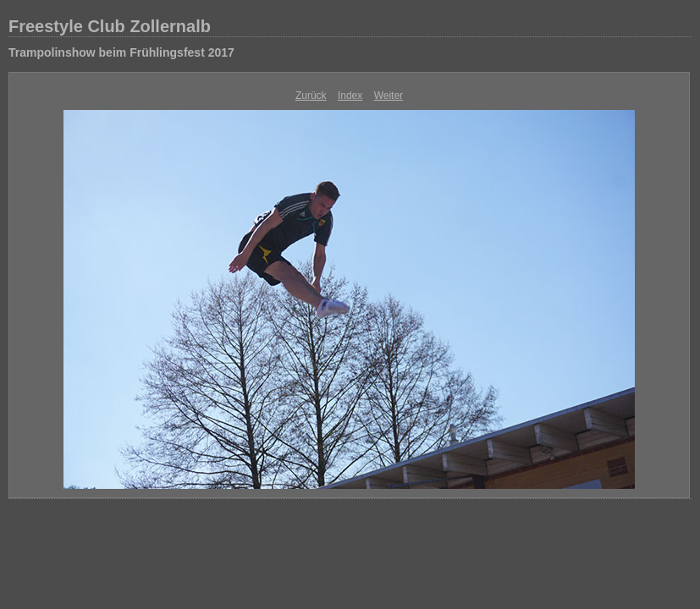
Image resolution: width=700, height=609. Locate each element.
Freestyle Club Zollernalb (110, 26)
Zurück (311, 96)
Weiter (389, 96)
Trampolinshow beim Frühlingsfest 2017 (121, 52)
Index (350, 96)
